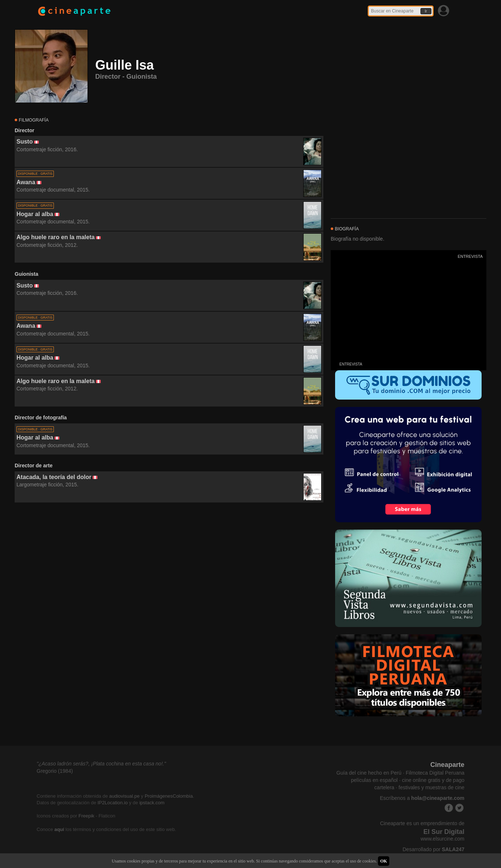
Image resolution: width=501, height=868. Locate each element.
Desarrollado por (433, 849)
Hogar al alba (35, 214)
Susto (25, 142)
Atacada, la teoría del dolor (54, 477)
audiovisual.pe (124, 796)
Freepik (86, 816)
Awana (26, 182)
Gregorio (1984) (55, 771)
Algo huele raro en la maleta (55, 237)
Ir (426, 11)
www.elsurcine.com (442, 839)
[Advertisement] (169, 569)
